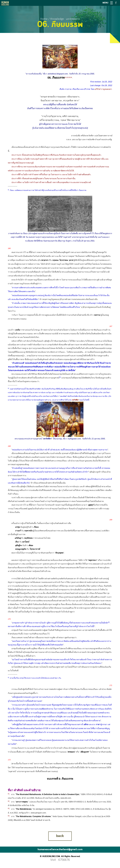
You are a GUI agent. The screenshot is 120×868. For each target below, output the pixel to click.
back (60, 836)
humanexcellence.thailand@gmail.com (60, 850)
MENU (105, 3)
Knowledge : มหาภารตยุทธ (65, 19)
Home (44, 19)
